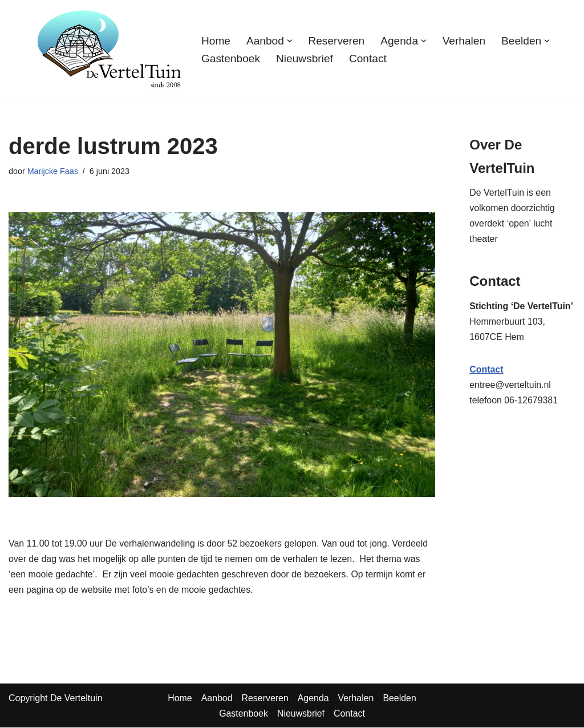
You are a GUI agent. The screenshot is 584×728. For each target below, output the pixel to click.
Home (216, 40)
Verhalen (465, 40)
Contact (368, 58)
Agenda (313, 699)
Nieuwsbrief (305, 58)
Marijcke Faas (53, 171)
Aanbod (216, 699)
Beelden (400, 699)
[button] (290, 41)
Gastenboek (231, 58)
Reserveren (337, 40)
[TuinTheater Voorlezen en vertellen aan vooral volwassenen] (109, 50)
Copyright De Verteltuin (56, 699)
